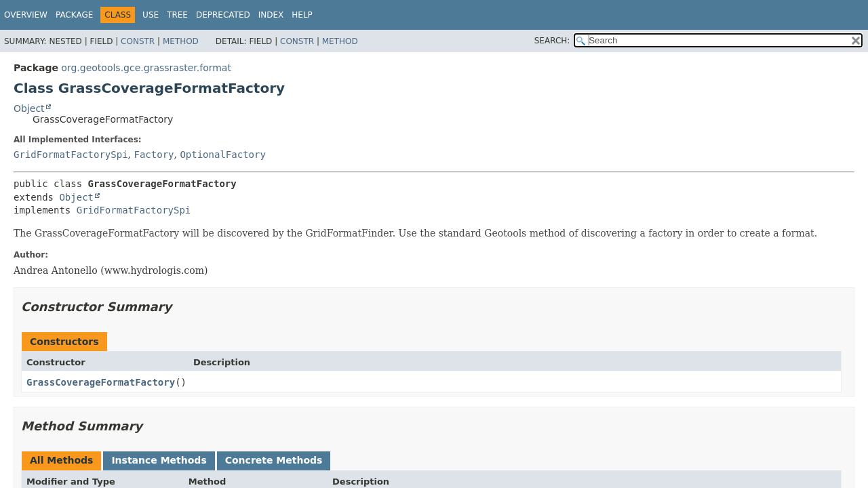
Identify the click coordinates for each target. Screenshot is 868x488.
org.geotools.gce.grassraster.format (146, 68)
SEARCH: (552, 41)
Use (151, 15)
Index (271, 15)
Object (29, 108)
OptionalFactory (222, 155)
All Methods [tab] (61, 460)
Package (74, 15)
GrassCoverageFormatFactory (101, 382)
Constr (138, 41)
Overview (26, 15)
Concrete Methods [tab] (274, 460)
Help (302, 15)
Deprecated (223, 15)
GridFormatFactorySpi (71, 155)
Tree (177, 15)
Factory (154, 155)
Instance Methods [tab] (159, 460)
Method (181, 41)
